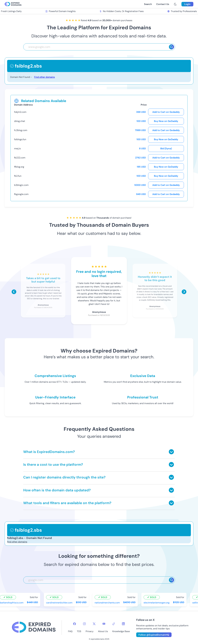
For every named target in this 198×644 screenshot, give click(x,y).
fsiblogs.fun (20, 139)
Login (187, 4)
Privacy (90, 631)
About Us (103, 631)
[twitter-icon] (94, 624)
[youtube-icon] (104, 624)
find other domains (17, 542)
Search (148, 4)
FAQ (70, 631)
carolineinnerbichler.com (60, 602)
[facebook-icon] (75, 624)
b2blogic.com (21, 185)
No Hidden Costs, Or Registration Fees (122, 11)
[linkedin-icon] (123, 624)
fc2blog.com (21, 130)
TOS (79, 631)
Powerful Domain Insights (61, 11)
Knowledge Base (121, 631)
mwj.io (17, 148)
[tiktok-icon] (114, 624)
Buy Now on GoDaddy (166, 121)
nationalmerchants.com (108, 602)
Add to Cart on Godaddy (166, 112)
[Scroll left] (14, 292)
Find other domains (44, 77)
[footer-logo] (34, 628)
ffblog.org (19, 167)
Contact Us (163, 4)
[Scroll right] (184, 292)
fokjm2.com (20, 112)
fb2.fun (18, 176)
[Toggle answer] (171, 452)
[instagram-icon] (84, 624)
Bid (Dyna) (166, 148)
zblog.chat (20, 121)
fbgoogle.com (21, 194)
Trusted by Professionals (183, 11)
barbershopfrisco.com (12, 602)
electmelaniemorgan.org (157, 602)
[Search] (171, 47)
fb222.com (20, 158)
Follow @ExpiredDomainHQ (154, 635)
